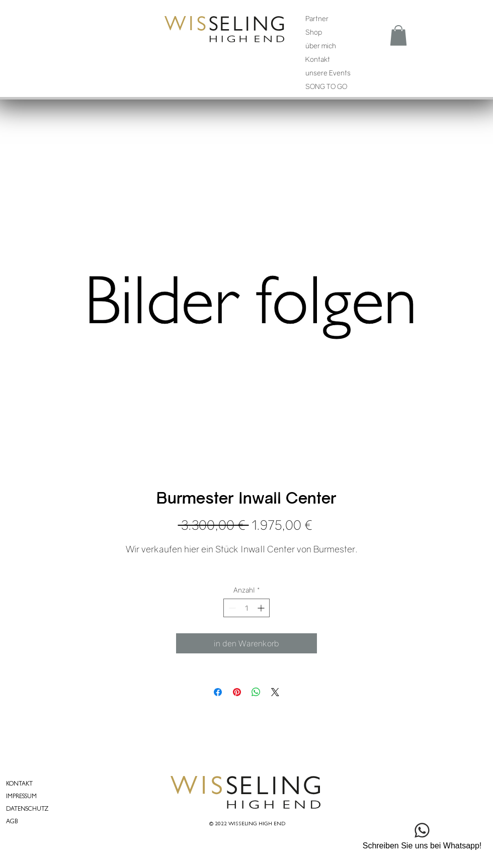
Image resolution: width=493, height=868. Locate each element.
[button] (398, 35)
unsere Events (328, 73)
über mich (321, 45)
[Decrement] (231, 608)
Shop (314, 32)
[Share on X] (275, 692)
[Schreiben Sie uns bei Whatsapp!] (422, 835)
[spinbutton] (247, 608)
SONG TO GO (326, 86)
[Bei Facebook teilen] (218, 692)
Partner (317, 18)
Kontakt (318, 59)
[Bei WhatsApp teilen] (256, 692)
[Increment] (262, 608)
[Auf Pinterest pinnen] (237, 692)
